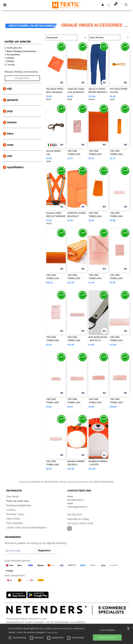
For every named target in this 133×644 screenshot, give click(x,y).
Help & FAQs (13, 519)
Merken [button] (12, 122)
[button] (103, 5)
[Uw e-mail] (20, 551)
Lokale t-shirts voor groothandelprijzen (26, 528)
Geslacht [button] (13, 100)
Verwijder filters (22, 78)
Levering (11, 510)
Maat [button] (10, 145)
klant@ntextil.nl (76, 500)
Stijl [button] (10, 89)
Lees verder (52, 632)
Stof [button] (10, 156)
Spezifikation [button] (15, 167)
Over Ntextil (12, 497)
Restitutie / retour (15, 514)
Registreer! (44, 550)
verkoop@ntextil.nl (77, 507)
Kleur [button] (10, 134)
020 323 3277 (75, 515)
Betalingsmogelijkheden (19, 505)
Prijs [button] (10, 111)
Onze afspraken (15, 523)
